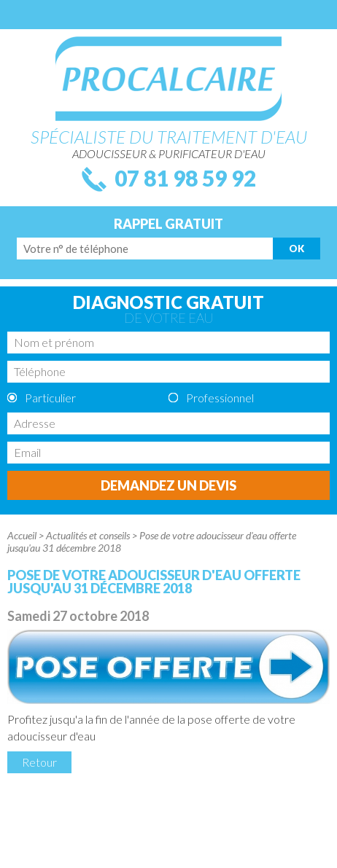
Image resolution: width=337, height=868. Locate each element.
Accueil (22, 535)
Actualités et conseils (88, 535)
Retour (39, 762)
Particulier (50, 398)
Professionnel (220, 398)
